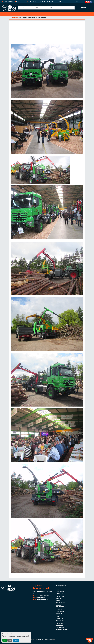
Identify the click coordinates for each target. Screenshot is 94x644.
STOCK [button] (47, 14)
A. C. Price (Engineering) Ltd (45, 639)
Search (83, 8)
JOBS (57, 616)
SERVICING (59, 598)
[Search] (46, 8)
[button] (34, 14)
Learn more (16, 640)
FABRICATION (60, 596)
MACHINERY (33, 14)
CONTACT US (87, 14)
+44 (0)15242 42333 (8, 2)
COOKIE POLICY (60, 621)
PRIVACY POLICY (61, 627)
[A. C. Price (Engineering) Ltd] (8, 588)
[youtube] (86, 2)
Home (7, 14)
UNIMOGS (20, 14)
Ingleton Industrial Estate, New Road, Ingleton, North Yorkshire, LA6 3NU (45, 2)
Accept (5, 640)
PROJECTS (59, 609)
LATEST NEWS (14, 18)
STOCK (58, 589)
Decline (10, 640)
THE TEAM (59, 614)
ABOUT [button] (73, 14)
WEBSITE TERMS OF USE (63, 630)
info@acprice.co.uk (42, 600)
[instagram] (88, 2)
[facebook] (91, 2)
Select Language (80, 2)
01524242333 (41, 598)
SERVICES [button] (60, 14)
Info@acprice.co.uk (21, 2)
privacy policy (5, 638)
